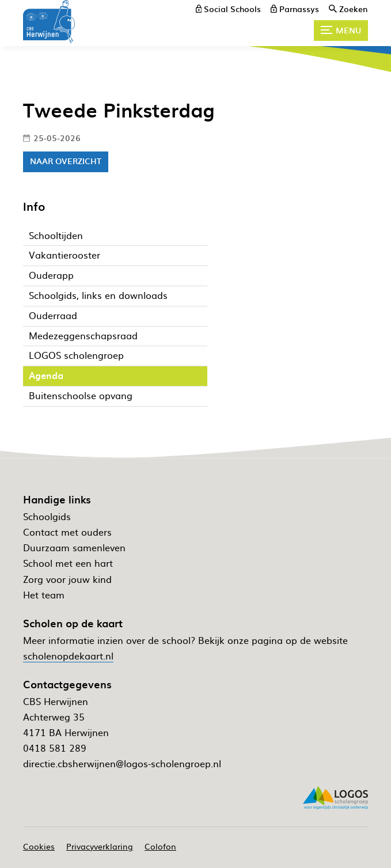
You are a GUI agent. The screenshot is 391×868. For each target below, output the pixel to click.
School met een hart (68, 563)
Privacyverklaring (100, 846)
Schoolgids (47, 516)
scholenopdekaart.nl (68, 655)
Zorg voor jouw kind (67, 579)
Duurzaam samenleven (74, 547)
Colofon (160, 846)
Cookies (39, 846)
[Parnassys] (295, 9)
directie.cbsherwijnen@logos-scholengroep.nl (122, 763)
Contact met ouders (67, 532)
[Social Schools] (229, 9)
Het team (44, 594)
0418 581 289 (55, 748)
